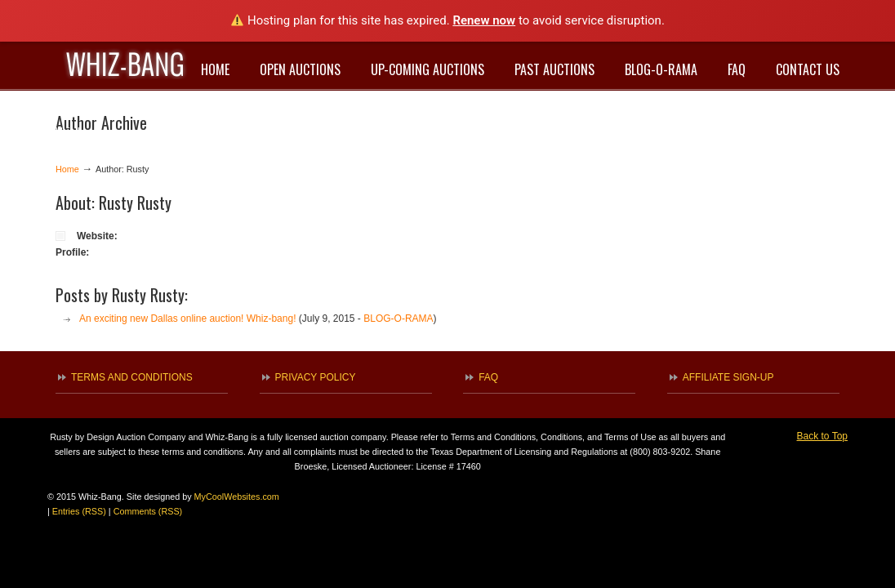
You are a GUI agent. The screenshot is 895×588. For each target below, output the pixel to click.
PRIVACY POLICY (316, 377)
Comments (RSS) (148, 511)
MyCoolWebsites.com (237, 497)
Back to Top (822, 436)
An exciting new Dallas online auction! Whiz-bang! (187, 318)
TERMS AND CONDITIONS (132, 377)
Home (67, 169)
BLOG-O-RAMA (398, 318)
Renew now (484, 20)
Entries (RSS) (79, 511)
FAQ (488, 377)
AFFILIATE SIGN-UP (728, 377)
